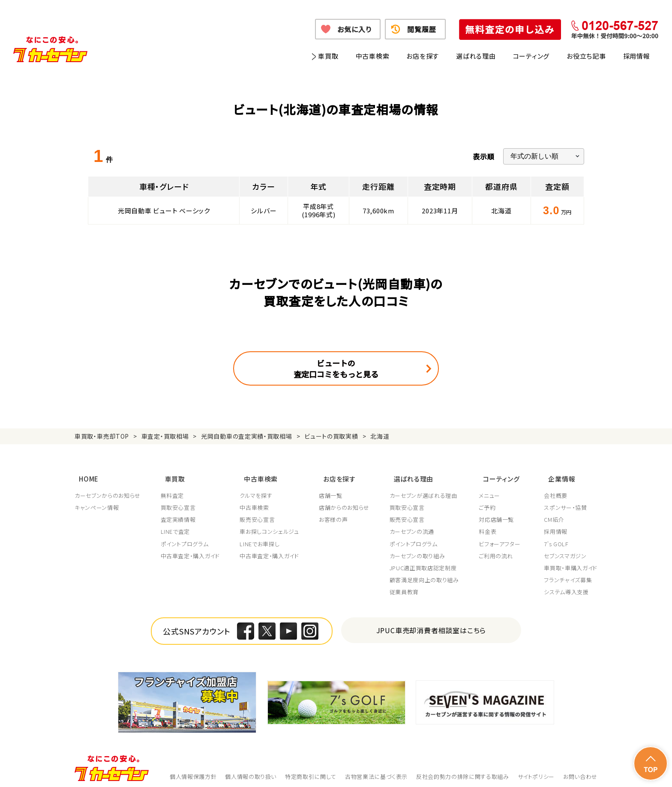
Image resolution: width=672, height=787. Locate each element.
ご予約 (490, 501)
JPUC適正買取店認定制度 (425, 561)
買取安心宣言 (179, 501)
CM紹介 (554, 513)
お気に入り (354, 29)
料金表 (490, 525)
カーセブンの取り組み (420, 549)
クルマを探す (257, 489)
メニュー (492, 489)
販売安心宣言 (258, 513)
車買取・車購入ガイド (571, 561)
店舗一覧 (332, 489)
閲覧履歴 (421, 29)
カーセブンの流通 (414, 525)
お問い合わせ (580, 770)
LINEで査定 (176, 525)
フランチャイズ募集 (568, 573)
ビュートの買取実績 (331, 436)
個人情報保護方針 (193, 770)
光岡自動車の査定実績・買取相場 (247, 436)
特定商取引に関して (311, 770)
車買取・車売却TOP (102, 436)
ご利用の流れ (499, 549)
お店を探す (423, 56)
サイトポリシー (536, 770)
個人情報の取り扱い (251, 770)
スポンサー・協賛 (565, 501)
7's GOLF (556, 537)
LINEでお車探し (261, 537)
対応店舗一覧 (499, 513)
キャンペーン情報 (97, 501)
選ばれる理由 (476, 56)
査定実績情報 (179, 513)
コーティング (531, 56)
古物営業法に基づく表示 (376, 770)
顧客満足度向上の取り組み (426, 573)
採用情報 (637, 56)
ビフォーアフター (502, 537)
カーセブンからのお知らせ (108, 489)
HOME (84, 474)
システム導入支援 (566, 585)
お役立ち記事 (586, 56)
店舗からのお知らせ (346, 501)
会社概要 (556, 489)
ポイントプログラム (185, 537)
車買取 (328, 56)
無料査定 (173, 489)
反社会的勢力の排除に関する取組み (462, 770)
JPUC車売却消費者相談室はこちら (431, 624)
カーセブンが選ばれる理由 (426, 489)
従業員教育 (406, 585)
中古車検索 (373, 56)
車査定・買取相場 (165, 436)
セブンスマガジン (565, 549)
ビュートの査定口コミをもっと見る (336, 368)
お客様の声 (335, 513)
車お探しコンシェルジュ (270, 525)
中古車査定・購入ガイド (191, 549)
